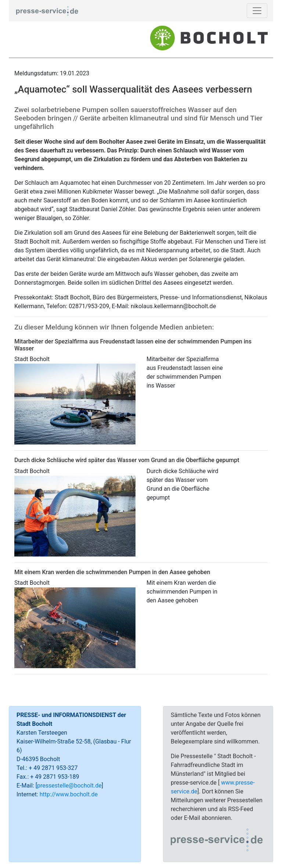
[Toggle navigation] (257, 11)
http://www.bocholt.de (69, 794)
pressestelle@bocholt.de (69, 786)
